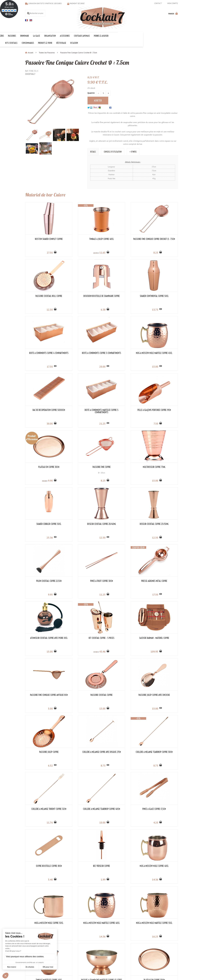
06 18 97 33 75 (172, 951)
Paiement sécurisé (77, 4)
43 (121, 537)
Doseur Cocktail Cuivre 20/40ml (43, 466)
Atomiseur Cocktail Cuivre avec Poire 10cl (82, 525)
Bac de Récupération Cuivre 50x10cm (82, 354)
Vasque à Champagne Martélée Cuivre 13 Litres (43, 810)
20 (161, 309)
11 (82, 252)
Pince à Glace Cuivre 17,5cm (43, 694)
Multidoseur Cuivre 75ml (121, 409)
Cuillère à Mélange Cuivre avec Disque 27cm (43, 639)
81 (43, 822)
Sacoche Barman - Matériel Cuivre (160, 523)
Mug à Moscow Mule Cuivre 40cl (160, 694)
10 (161, 651)
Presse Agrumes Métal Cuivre (43, 523)
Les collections (83, 942)
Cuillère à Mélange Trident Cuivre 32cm (121, 639)
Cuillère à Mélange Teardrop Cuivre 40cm (160, 639)
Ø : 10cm (82, 415)
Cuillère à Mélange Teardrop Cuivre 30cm (82, 639)
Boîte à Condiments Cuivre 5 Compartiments (160, 297)
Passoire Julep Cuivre (160, 580)
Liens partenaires (58, 948)
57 (114, 537)
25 (161, 423)
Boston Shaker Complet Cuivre (43, 238)
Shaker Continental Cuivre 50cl (82, 295)
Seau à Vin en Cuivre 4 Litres (43, 865)
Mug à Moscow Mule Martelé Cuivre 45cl (43, 354)
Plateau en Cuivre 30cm (43, 409)
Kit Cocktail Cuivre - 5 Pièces (121, 523)
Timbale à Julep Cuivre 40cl (82, 238)
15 (43, 366)
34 (37, 423)
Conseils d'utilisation (113, 151)
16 (121, 765)
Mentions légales (95, 970)
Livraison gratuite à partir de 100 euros (45, 4)
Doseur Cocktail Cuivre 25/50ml (82, 466)
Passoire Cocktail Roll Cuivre (160, 238)
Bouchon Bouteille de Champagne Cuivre (43, 297)
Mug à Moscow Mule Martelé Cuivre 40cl (82, 753)
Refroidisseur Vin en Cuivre (121, 808)
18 (43, 765)
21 (121, 366)
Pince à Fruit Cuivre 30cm (160, 466)
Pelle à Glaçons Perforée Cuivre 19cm (160, 354)
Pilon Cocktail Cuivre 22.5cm (121, 466)
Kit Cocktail (81, 945)
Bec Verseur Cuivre (121, 694)
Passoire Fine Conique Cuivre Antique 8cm (43, 582)
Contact (158, 3)
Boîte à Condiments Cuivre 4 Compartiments (121, 297)
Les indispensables (84, 951)
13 (75, 252)
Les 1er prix (82, 953)
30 (82, 366)
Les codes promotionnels (87, 956)
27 (43, 252)
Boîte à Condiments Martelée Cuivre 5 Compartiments (121, 354)
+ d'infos (133, 151)
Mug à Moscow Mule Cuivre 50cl (43, 751)
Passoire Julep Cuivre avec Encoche (121, 582)
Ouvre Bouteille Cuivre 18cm (82, 694)
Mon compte (173, 3)
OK (123, 951)
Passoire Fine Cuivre (82, 409)
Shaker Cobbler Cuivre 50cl (160, 409)
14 (161, 708)
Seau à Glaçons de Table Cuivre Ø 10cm (160, 810)
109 (160, 537)
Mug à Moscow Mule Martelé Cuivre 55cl (121, 753)
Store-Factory (109, 970)
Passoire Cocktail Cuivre (82, 580)
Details (93, 151)
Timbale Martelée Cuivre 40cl (160, 751)
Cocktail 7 (166, 940)
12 (161, 252)
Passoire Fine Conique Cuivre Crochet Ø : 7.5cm (81, 62)
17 (122, 309)
